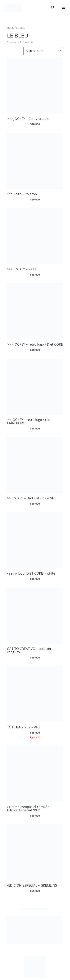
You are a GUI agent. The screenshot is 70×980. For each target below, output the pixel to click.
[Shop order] (43, 51)
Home (11, 28)
